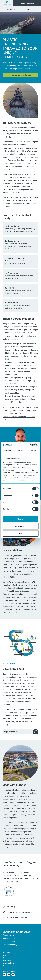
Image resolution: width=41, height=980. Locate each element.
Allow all (21, 519)
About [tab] (34, 451)
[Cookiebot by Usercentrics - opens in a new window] (29, 445)
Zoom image (9, 663)
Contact (11, 9)
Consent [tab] (7, 451)
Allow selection (20, 526)
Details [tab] (21, 451)
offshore (13, 134)
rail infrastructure (27, 131)
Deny (20, 533)
